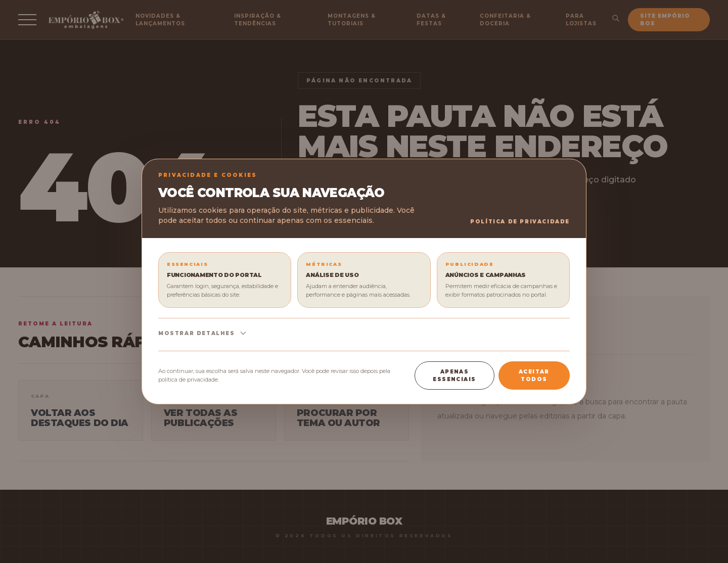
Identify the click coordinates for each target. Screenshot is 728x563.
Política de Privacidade (520, 222)
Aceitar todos (534, 376)
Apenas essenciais (454, 376)
